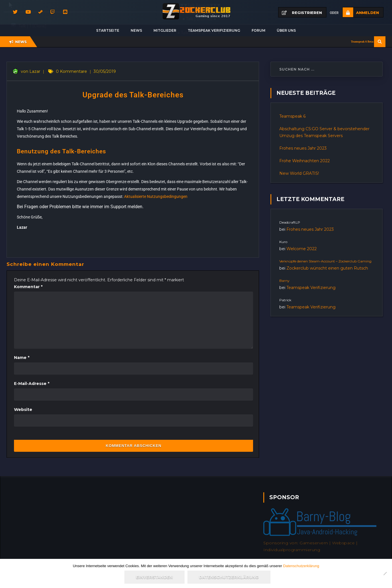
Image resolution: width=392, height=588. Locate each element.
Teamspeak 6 (292, 116)
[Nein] (385, 573)
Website (23, 410)
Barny (284, 281)
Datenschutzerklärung (301, 566)
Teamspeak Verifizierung (214, 30)
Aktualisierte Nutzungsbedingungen (156, 196)
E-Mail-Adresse (32, 384)
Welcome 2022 (302, 249)
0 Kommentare (71, 71)
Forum (258, 30)
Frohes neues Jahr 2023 (303, 148)
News (136, 30)
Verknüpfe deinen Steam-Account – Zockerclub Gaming (325, 261)
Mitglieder (165, 30)
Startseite (108, 30)
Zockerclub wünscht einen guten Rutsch (327, 268)
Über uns (286, 30)
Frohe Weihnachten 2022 (305, 161)
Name (22, 358)
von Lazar (26, 71)
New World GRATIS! (299, 173)
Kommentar (28, 287)
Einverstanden (154, 577)
